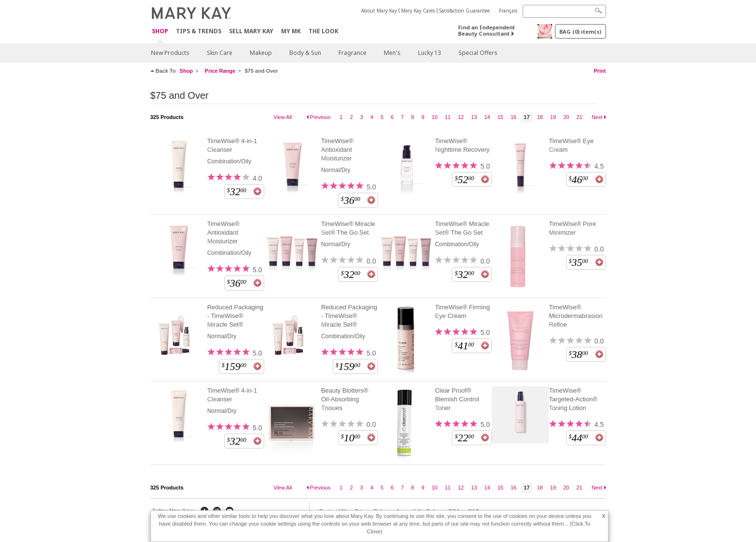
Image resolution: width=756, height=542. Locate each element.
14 (487, 117)
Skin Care (220, 53)
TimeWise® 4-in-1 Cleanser (232, 145)
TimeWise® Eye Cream (571, 145)
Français (508, 11)
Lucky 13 (430, 53)
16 (513, 117)
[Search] (564, 11)
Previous (320, 117)
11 (447, 117)
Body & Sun (305, 53)
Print (600, 71)
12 (461, 117)
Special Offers (478, 53)
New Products (170, 53)
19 (553, 117)
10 (434, 117)
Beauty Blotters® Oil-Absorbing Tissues (345, 399)
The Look (324, 31)
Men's (392, 53)
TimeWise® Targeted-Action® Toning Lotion (573, 399)
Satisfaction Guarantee (465, 11)
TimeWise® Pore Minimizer (572, 228)
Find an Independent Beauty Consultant (486, 30)
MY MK (291, 31)
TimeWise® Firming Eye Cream (462, 311)
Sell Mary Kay (251, 31)
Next (597, 117)
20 (566, 117)
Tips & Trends (199, 31)
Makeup (261, 53)
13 (474, 117)
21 (580, 117)
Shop (160, 32)
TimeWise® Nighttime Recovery (462, 145)
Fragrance (352, 53)
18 (540, 117)
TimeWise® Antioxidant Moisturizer (337, 150)
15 (500, 117)
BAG (580, 32)
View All (283, 117)
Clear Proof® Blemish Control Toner (457, 399)
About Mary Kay (379, 11)
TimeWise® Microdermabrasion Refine (575, 316)
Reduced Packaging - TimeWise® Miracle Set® (235, 316)
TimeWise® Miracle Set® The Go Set (348, 228)
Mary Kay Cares (418, 11)
